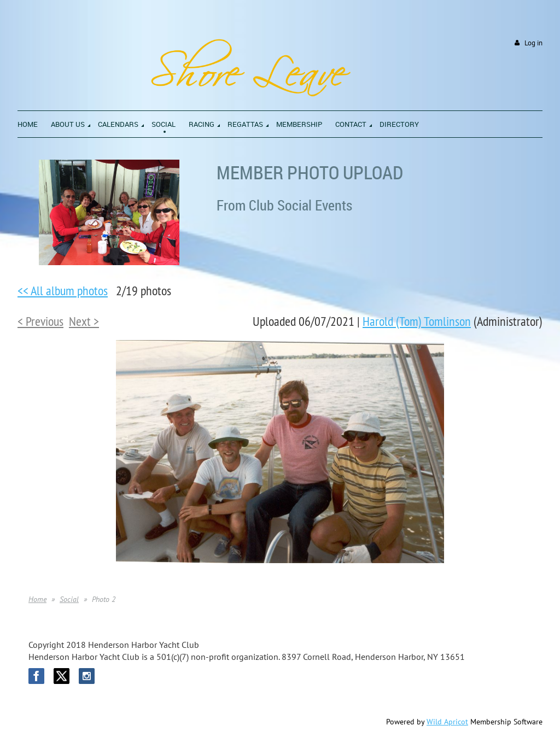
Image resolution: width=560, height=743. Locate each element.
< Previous (40, 321)
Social (69, 599)
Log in (533, 43)
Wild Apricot (447, 722)
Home (37, 599)
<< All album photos (63, 290)
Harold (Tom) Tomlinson (417, 321)
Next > (84, 321)
